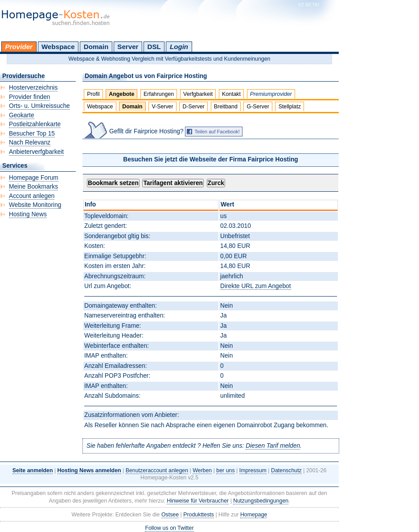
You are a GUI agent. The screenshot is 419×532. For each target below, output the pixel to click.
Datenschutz (286, 470)
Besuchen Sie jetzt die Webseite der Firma (211, 159)
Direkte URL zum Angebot (255, 286)
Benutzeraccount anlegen (157, 470)
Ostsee (170, 515)
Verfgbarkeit (198, 94)
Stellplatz (290, 107)
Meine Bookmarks (33, 187)
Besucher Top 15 (32, 134)
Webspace (58, 47)
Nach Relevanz (30, 142)
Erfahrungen (159, 94)
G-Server (258, 107)
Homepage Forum (34, 178)
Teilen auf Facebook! (217, 132)
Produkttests (199, 515)
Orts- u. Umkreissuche (39, 106)
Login (179, 47)
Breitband (226, 107)
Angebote (121, 94)
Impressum (253, 470)
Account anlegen (32, 196)
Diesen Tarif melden (273, 446)
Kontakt (231, 94)
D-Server (193, 107)
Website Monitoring (35, 205)
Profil (93, 94)
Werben (202, 470)
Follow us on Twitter (169, 528)
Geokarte (22, 115)
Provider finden (29, 97)
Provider (19, 47)
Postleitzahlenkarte (35, 124)
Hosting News (28, 214)
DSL (154, 47)
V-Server (162, 107)
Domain (96, 47)
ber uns (225, 470)
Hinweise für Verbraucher (198, 501)
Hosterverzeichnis (33, 88)
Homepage (254, 515)
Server (128, 47)
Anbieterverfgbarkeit (36, 152)
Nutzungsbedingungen (261, 501)
